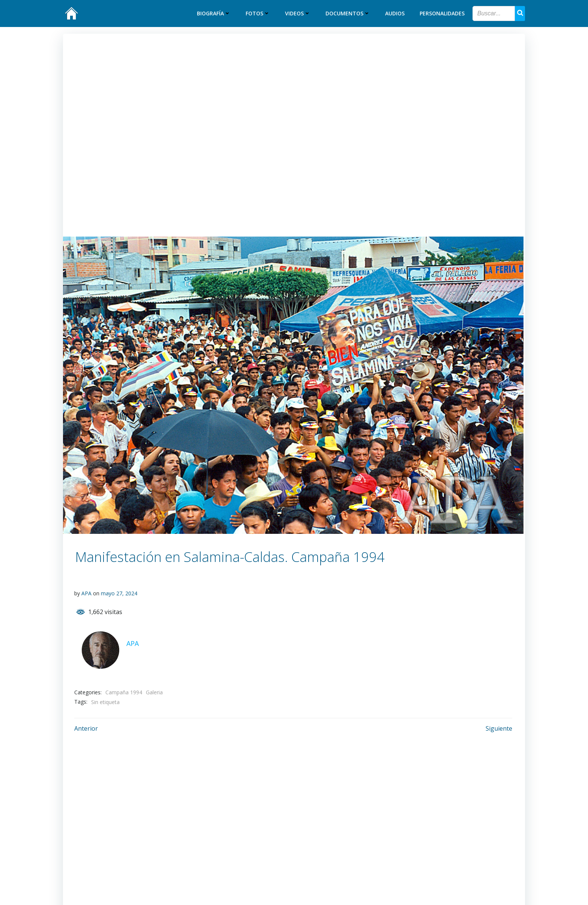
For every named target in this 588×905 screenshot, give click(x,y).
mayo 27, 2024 (119, 593)
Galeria (154, 692)
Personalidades (442, 14)
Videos (298, 14)
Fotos (258, 14)
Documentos (348, 14)
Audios (395, 14)
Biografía (214, 14)
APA (86, 593)
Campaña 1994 (124, 692)
